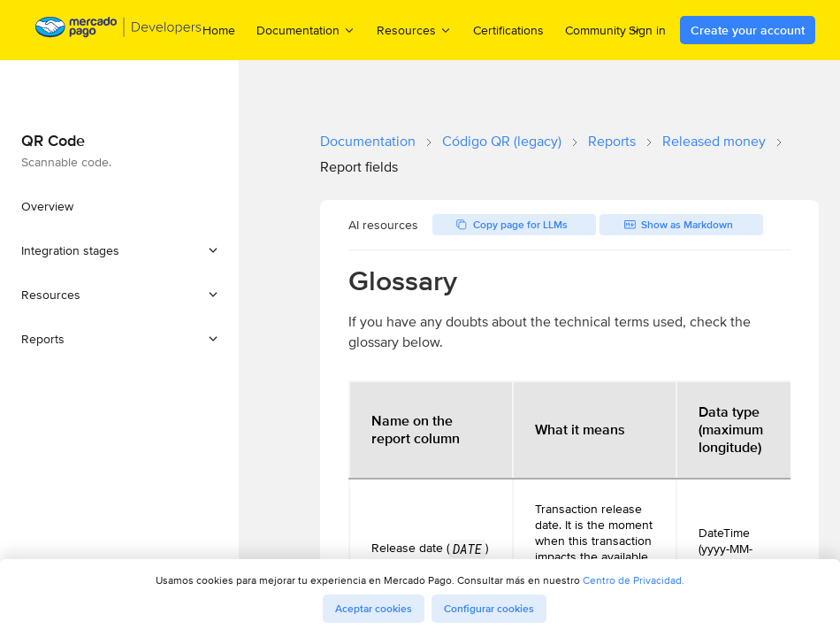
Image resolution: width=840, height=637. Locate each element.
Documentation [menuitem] (306, 30)
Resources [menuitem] (414, 30)
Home (219, 30)
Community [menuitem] (603, 30)
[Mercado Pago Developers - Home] (119, 31)
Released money (714, 141)
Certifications (508, 30)
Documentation (368, 141)
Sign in (647, 30)
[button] (119, 250)
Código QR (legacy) (502, 141)
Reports (612, 141)
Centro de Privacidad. (634, 580)
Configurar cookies (489, 609)
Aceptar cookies (374, 609)
